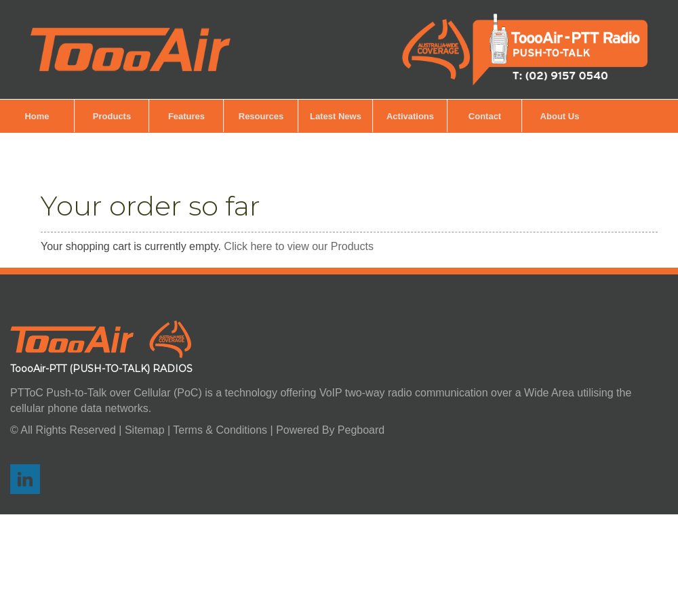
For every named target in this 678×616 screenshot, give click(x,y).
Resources (261, 116)
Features (186, 116)
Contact (485, 116)
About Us (560, 116)
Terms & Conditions (220, 430)
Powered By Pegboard (330, 430)
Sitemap (146, 430)
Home (37, 116)
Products (112, 116)
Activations (410, 116)
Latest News (336, 116)
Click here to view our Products (299, 246)
